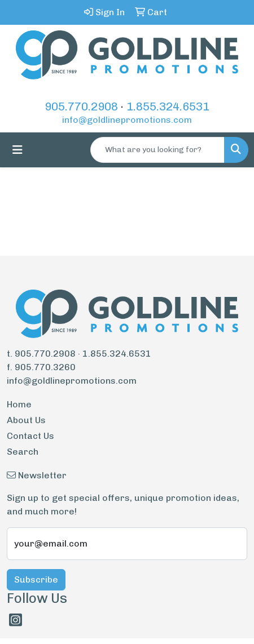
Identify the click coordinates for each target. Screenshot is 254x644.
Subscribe (36, 579)
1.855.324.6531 (168, 106)
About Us (26, 420)
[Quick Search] (157, 150)
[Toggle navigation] (17, 150)
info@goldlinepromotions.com (127, 120)
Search (23, 452)
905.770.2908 (81, 106)
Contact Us (30, 436)
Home (19, 404)
